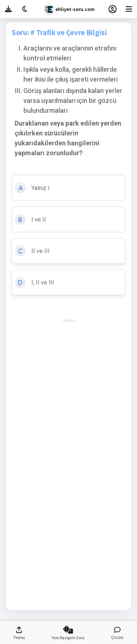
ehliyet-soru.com (69, 10)
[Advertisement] (68, 345)
